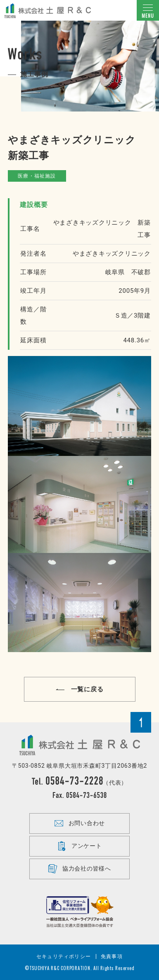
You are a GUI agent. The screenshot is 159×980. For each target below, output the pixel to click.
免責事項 (112, 956)
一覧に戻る (80, 689)
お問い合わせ (79, 823)
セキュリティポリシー (64, 956)
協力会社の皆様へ (79, 869)
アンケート (79, 846)
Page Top (141, 722)
